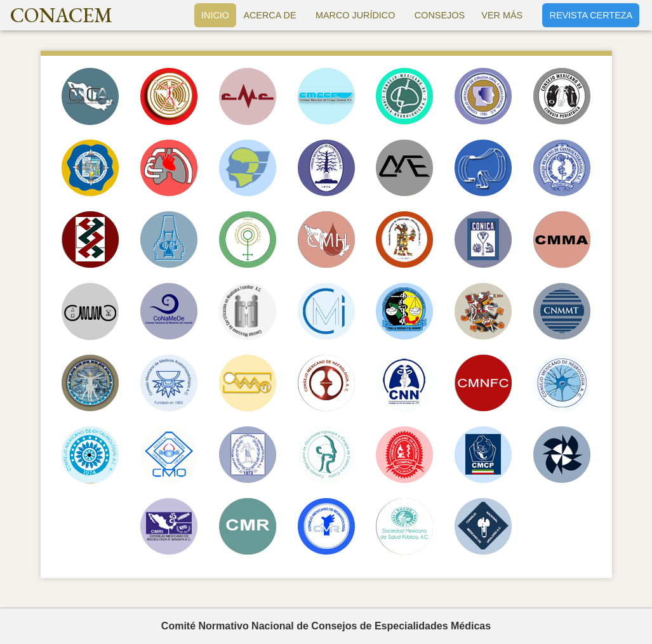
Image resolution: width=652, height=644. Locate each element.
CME (404, 168)
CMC (248, 96)
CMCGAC (326, 96)
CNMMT (562, 312)
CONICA (483, 240)
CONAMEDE (169, 312)
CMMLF (404, 312)
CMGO (248, 240)
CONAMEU (483, 527)
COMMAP (169, 383)
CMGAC (90, 240)
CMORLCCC (326, 455)
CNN (404, 383)
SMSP (404, 527)
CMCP (562, 96)
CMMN (248, 383)
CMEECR (483, 168)
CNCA (90, 96)
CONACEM (61, 15)
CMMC (90, 312)
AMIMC (404, 240)
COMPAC (404, 455)
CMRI (169, 527)
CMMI (326, 312)
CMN (326, 383)
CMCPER (90, 168)
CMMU (90, 383)
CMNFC (483, 383)
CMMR (483, 312)
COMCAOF (248, 168)
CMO (90, 455)
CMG (562, 168)
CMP (562, 455)
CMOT (248, 455)
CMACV (169, 96)
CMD (326, 168)
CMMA (562, 240)
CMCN (404, 96)
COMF (483, 96)
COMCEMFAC (248, 312)
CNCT (169, 168)
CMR (248, 527)
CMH (326, 240)
